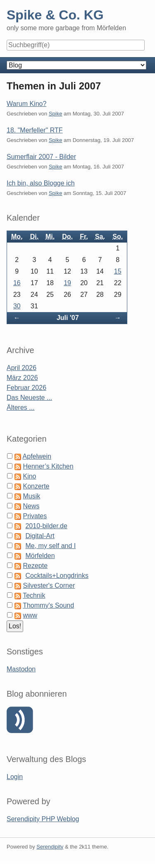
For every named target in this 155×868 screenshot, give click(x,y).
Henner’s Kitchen (48, 466)
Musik (31, 496)
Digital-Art (40, 536)
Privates (35, 516)
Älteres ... (21, 408)
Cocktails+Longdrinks (57, 576)
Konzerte (36, 486)
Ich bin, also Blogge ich (41, 183)
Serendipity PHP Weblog (43, 819)
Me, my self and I (50, 546)
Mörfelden (40, 556)
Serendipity (50, 847)
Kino (29, 476)
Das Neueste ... (29, 398)
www (30, 615)
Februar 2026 (26, 388)
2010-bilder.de (46, 526)
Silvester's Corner (49, 585)
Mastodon (21, 669)
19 (67, 283)
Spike (56, 114)
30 (17, 306)
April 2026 (21, 368)
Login (15, 777)
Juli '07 (68, 318)
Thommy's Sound (48, 605)
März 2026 (22, 378)
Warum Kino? (26, 104)
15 (118, 271)
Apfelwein (37, 456)
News (31, 506)
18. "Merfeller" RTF (35, 130)
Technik (34, 595)
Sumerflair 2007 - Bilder (41, 157)
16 (17, 283)
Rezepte (35, 566)
